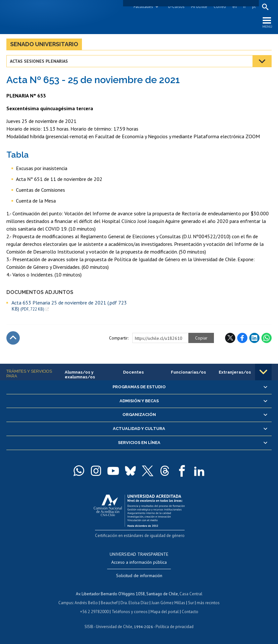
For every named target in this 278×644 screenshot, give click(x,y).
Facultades (143, 7)
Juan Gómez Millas (168, 603)
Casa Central (191, 594)
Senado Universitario (44, 44)
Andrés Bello (86, 603)
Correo (220, 7)
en (235, 7)
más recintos (208, 603)
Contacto (190, 612)
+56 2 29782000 (94, 612)
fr (245, 7)
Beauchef (109, 603)
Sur (191, 603)
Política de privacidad (175, 627)
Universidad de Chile (114, 627)
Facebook (242, 338)
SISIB (89, 627)
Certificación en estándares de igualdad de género (140, 536)
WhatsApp (267, 338)
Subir (13, 338)
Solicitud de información (139, 576)
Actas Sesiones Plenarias (39, 61)
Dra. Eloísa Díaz (135, 603)
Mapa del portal (165, 612)
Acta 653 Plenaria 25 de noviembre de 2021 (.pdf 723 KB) (69, 306)
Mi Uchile (199, 7)
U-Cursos (176, 7)
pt (254, 7)
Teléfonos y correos (130, 612)
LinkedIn (254, 338)
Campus (66, 603)
